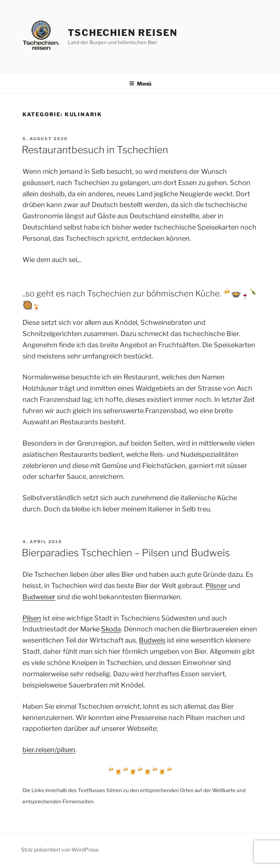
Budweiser (39, 597)
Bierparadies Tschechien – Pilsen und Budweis (126, 553)
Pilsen (32, 618)
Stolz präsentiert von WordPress (60, 849)
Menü (140, 84)
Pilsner (216, 586)
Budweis (152, 640)
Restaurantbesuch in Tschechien (95, 150)
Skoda (111, 629)
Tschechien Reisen (123, 33)
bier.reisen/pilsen (49, 750)
